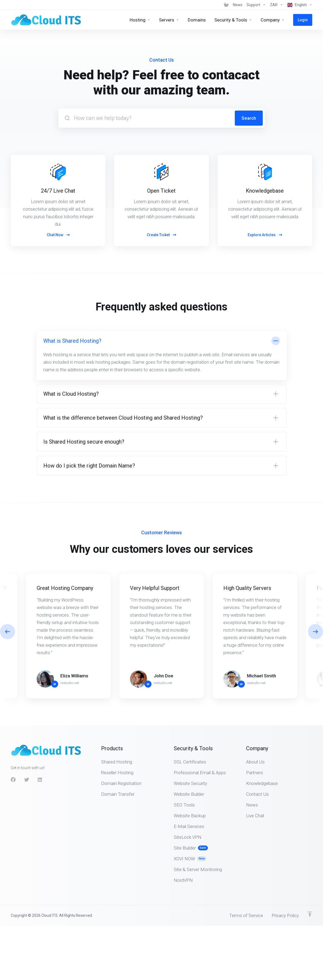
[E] (161, 636)
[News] (238, 5)
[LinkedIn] (40, 780)
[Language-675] (299, 5)
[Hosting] (140, 20)
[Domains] (197, 20)
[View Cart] (226, 5)
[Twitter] (27, 780)
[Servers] (169, 20)
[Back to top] (310, 914)
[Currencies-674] (276, 5)
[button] (162, 355)
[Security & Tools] (233, 20)
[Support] (256, 5)
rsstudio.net (70, 683)
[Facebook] (13, 780)
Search (249, 118)
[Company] (273, 20)
